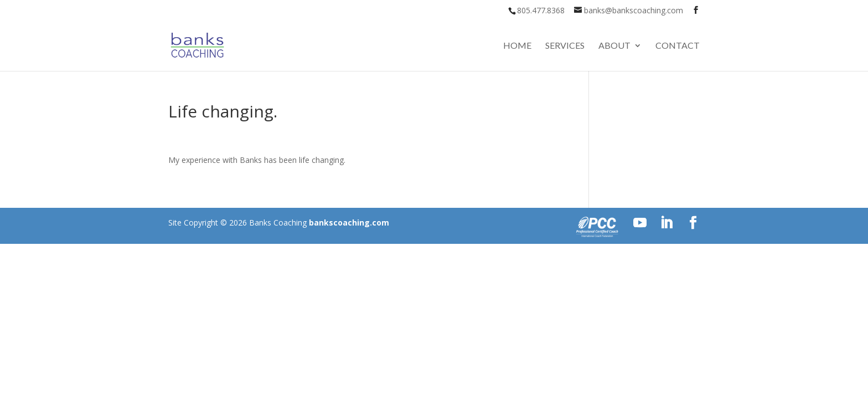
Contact (678, 46)
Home (517, 46)
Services (565, 46)
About (614, 46)
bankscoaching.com (349, 222)
